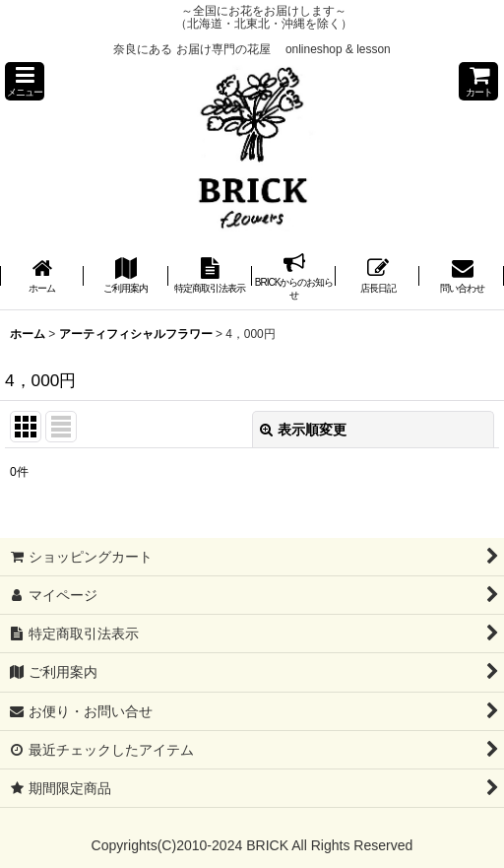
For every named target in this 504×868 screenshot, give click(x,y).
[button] (25, 81)
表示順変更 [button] (303, 430)
